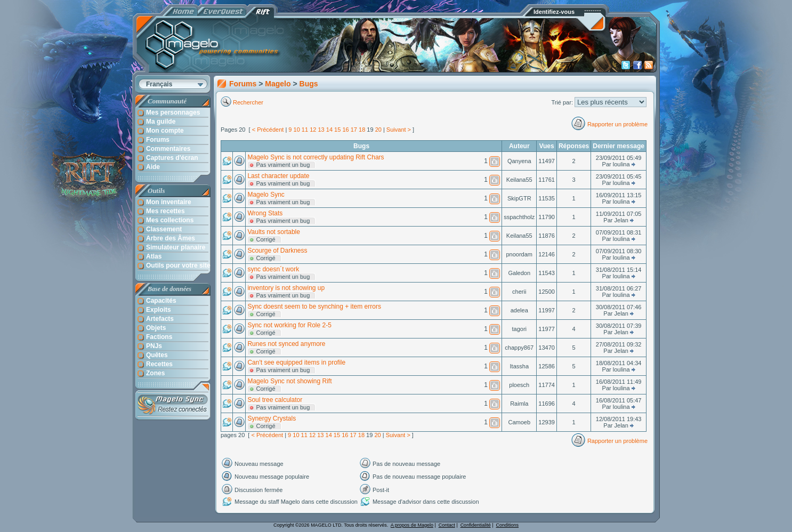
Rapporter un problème (617, 124)
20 (378, 130)
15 (337, 130)
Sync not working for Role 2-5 (289, 325)
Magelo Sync (266, 195)
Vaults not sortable (274, 232)
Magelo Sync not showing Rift (289, 381)
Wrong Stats (265, 213)
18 (362, 130)
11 (305, 130)
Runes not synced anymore (286, 344)
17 (354, 130)
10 (297, 130)
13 (321, 130)
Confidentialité (476, 525)
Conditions (508, 525)
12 (313, 130)
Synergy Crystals (272, 418)
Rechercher (249, 102)
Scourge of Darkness (277, 251)
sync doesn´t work (273, 269)
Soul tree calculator (275, 400)
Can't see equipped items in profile (296, 362)
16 (345, 130)
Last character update (278, 176)
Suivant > (399, 130)
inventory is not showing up (286, 288)
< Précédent (268, 130)
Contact (447, 525)
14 (329, 130)
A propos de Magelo (412, 525)
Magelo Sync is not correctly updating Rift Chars (316, 157)
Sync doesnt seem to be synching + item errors (314, 307)
